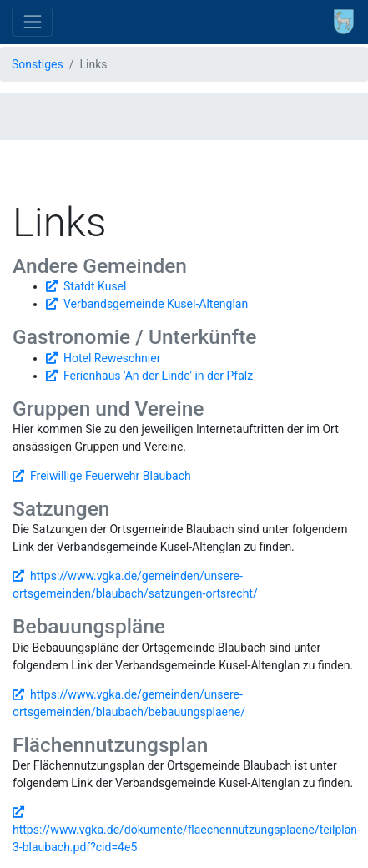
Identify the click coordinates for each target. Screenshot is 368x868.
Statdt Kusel (95, 286)
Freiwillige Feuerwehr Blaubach (111, 476)
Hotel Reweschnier (112, 358)
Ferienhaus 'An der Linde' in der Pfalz (158, 376)
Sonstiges (38, 64)
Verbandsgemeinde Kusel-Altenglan (156, 304)
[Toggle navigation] (32, 22)
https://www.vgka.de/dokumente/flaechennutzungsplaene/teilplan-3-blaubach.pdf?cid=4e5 (187, 838)
